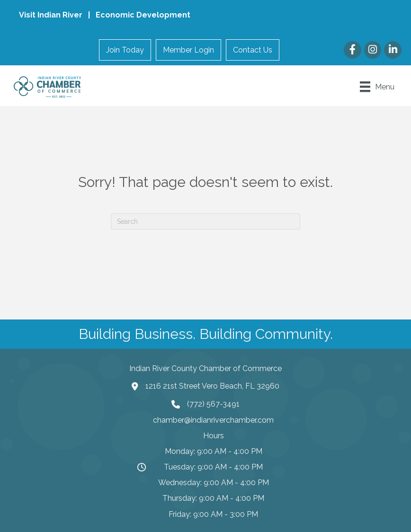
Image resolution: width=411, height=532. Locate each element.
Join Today (125, 50)
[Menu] (377, 87)
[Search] (205, 222)
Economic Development (143, 15)
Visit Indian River (52, 15)
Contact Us (253, 50)
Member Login (188, 50)
